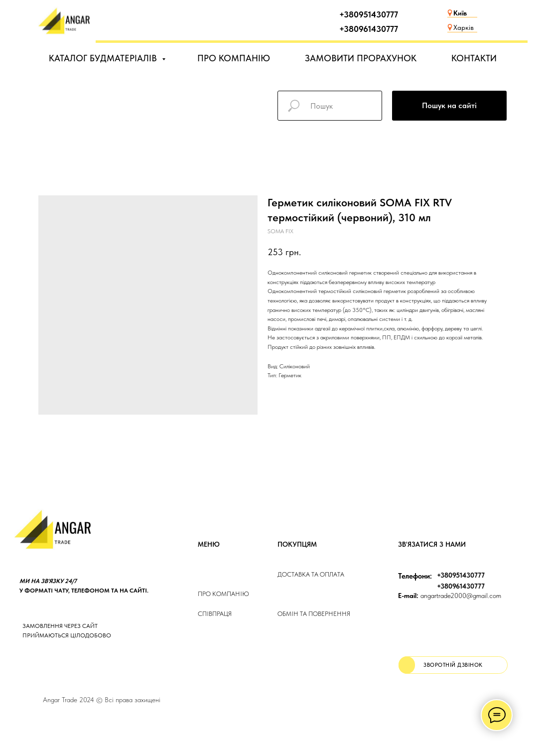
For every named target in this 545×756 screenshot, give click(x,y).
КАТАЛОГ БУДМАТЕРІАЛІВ (104, 58)
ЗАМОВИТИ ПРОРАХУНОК (361, 58)
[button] (453, 665)
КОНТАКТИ (474, 58)
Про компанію (223, 594)
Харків (464, 27)
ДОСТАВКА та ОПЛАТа (311, 574)
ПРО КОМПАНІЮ (234, 58)
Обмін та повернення (314, 614)
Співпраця (215, 614)
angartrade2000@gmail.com (450, 596)
